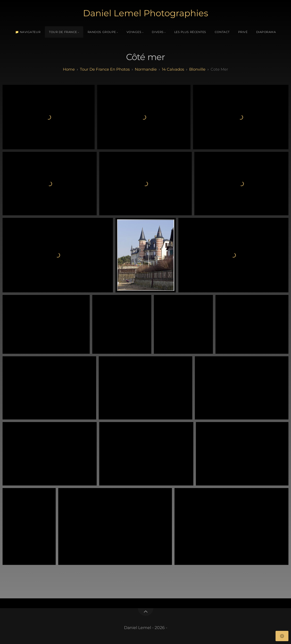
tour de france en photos (105, 69)
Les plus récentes (190, 32)
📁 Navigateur (28, 32)
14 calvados (173, 69)
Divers (158, 32)
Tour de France (63, 32)
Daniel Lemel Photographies (146, 13)
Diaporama (266, 32)
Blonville (197, 69)
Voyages (134, 32)
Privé (243, 32)
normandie (146, 69)
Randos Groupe (102, 32)
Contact (222, 32)
